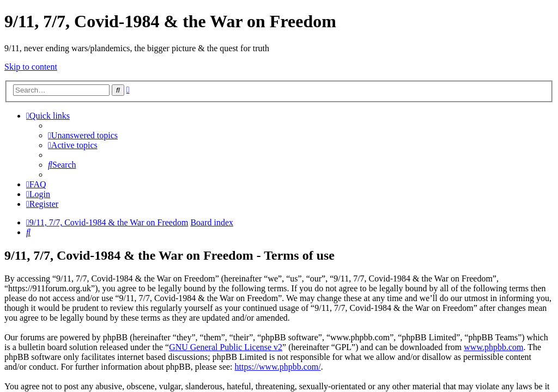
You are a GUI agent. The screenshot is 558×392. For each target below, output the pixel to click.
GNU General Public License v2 (226, 347)
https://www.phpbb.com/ (278, 367)
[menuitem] (83, 135)
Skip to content (31, 67)
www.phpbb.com (493, 347)
